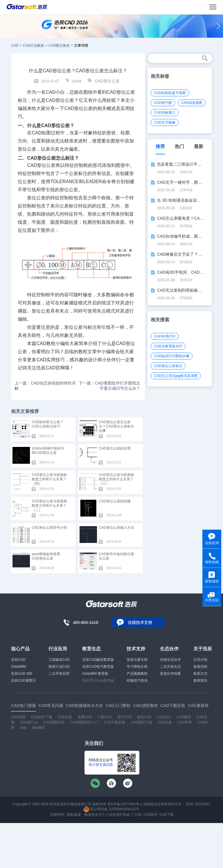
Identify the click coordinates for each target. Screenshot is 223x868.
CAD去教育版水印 (168, 346)
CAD (15, 46)
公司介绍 (200, 660)
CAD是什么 (29, 722)
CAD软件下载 (42, 717)
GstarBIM (18, 667)
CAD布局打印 (164, 336)
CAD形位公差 (107, 81)
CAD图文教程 (59, 46)
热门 (179, 146)
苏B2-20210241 (198, 804)
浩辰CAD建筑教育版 (98, 660)
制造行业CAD (59, 667)
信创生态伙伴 (170, 660)
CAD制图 (18, 717)
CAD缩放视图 (192, 103)
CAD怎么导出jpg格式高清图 (176, 376)
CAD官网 (55, 368)
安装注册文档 (137, 660)
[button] (108, 32)
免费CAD (85, 717)
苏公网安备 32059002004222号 (111, 809)
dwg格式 (39, 728)
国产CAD (124, 717)
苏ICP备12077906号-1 (125, 804)
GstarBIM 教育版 (95, 674)
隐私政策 (74, 815)
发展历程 (200, 667)
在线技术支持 (140, 622)
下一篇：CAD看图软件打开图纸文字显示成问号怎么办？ (109, 386)
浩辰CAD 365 (22, 674)
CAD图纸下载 (141, 722)
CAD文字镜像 (164, 122)
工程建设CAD (59, 660)
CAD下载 (167, 815)
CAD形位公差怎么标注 (51, 158)
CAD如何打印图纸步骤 (171, 356)
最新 (199, 146)
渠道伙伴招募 (170, 674)
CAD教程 (46, 343)
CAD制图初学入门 (84, 722)
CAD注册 (164, 722)
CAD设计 (164, 717)
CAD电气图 (163, 103)
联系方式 (200, 674)
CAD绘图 (41, 133)
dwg (23, 728)
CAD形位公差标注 (168, 366)
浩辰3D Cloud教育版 (98, 681)
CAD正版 (65, 717)
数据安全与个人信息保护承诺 (107, 815)
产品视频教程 (137, 674)
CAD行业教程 (34, 46)
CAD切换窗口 (164, 113)
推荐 (160, 146)
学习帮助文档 (137, 667)
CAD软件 (151, 815)
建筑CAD (144, 717)
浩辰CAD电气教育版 (98, 667)
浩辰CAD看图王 (23, 681)
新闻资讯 (200, 681)
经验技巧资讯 (137, 681)
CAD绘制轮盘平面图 (170, 93)
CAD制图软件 (54, 722)
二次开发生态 (170, 667)
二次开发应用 (59, 674)
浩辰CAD (18, 660)
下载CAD (104, 717)
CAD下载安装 (115, 722)
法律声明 (57, 815)
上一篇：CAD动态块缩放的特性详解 (45, 386)
